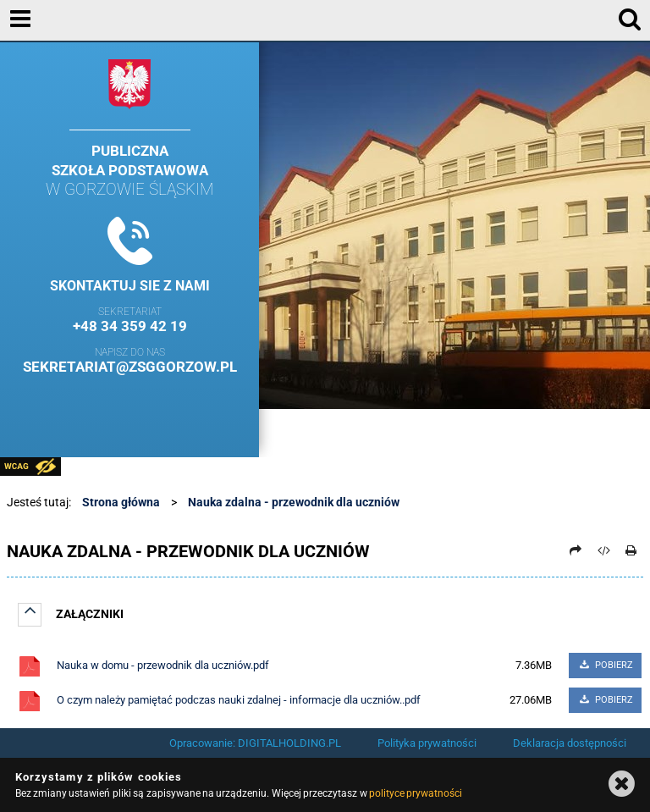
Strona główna (121, 502)
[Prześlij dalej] (576, 550)
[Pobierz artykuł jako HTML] (603, 550)
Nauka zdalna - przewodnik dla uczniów (294, 502)
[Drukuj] (631, 550)
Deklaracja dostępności (570, 743)
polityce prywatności (416, 793)
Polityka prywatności (427, 743)
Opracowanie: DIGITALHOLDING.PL (255, 743)
